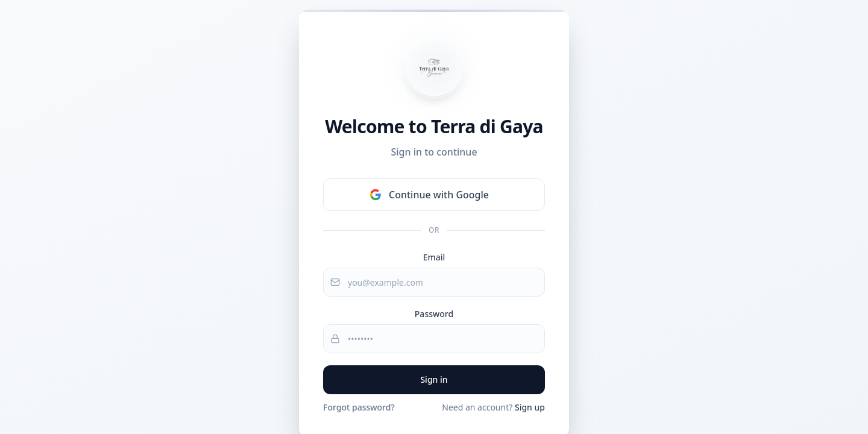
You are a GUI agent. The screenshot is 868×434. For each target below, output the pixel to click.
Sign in (434, 379)
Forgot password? (359, 407)
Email (434, 257)
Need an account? (493, 407)
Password (434, 314)
